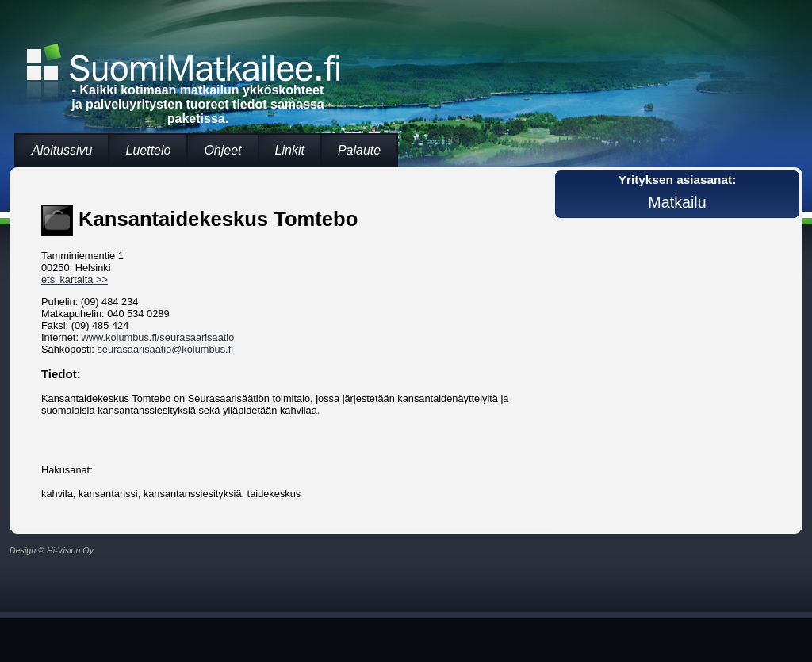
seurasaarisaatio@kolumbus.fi (165, 349)
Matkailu (677, 202)
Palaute (359, 150)
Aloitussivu (62, 150)
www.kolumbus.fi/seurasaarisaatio (158, 337)
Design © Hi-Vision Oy (52, 550)
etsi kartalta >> (75, 279)
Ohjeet (222, 150)
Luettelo (148, 150)
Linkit (290, 150)
